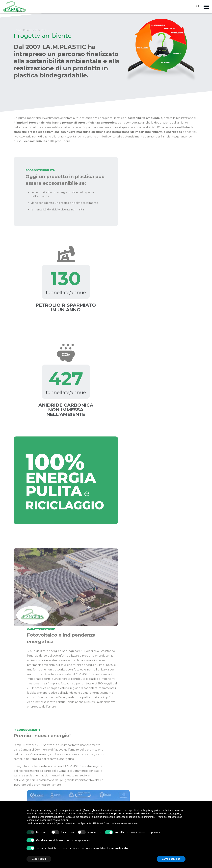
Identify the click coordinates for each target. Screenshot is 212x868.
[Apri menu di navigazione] (206, 7)
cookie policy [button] (174, 814)
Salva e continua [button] (171, 859)
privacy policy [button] (153, 810)
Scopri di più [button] (39, 859)
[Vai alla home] (15, 7)
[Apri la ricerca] (200, 6)
